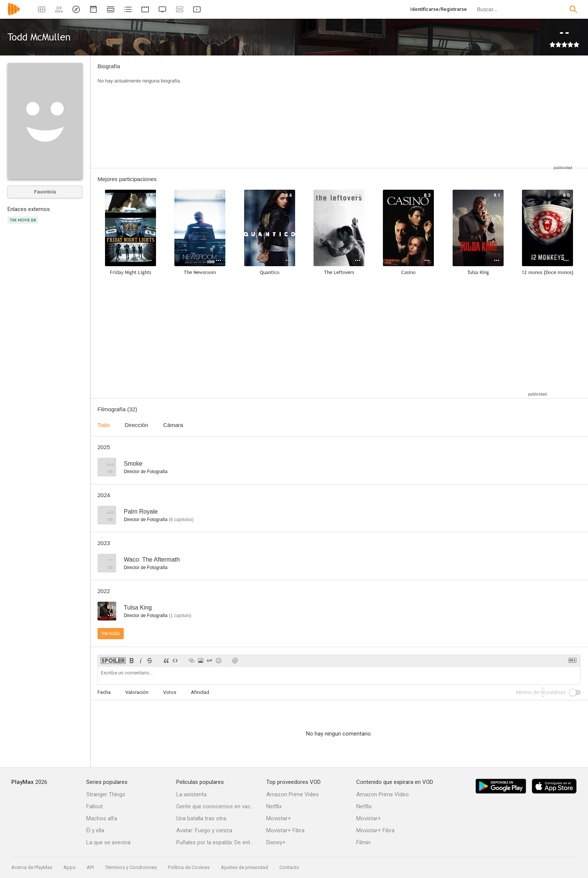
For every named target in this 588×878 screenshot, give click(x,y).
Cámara (173, 425)
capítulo (180, 616)
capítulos (181, 520)
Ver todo (111, 633)
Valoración (137, 692)
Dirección (137, 425)
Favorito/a (45, 192)
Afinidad (200, 692)
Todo (104, 425)
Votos (170, 692)
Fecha (104, 692)
